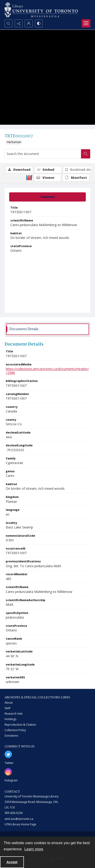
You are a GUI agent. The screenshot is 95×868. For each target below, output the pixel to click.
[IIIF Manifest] (76, 178)
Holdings (10, 719)
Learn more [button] (34, 849)
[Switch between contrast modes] (39, 23)
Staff (7, 708)
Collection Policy (15, 730)
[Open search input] (8, 23)
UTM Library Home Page (20, 824)
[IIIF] (29, 177)
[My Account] (29, 23)
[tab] (47, 197)
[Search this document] (43, 154)
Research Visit (14, 714)
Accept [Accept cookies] (12, 862)
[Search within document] (86, 154)
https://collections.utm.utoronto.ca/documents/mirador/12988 (47, 371)
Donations (11, 736)
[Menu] (86, 23)
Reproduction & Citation (20, 725)
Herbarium (14, 142)
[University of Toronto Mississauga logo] (41, 10)
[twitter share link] (8, 754)
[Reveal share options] (19, 23)
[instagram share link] (8, 772)
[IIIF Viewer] (47, 178)
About (9, 703)
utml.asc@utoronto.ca (19, 819)
